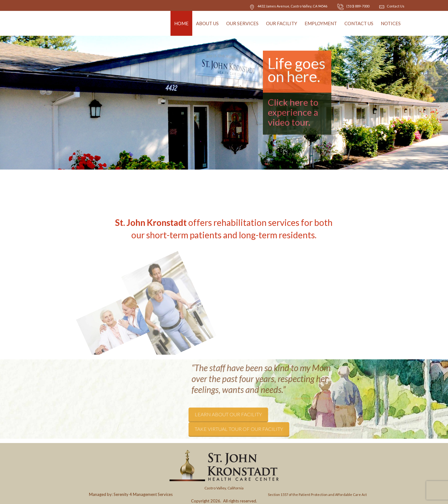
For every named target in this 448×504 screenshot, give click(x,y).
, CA (292, 6)
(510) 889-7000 (353, 6)
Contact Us (396, 6)
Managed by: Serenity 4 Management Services (131, 494)
